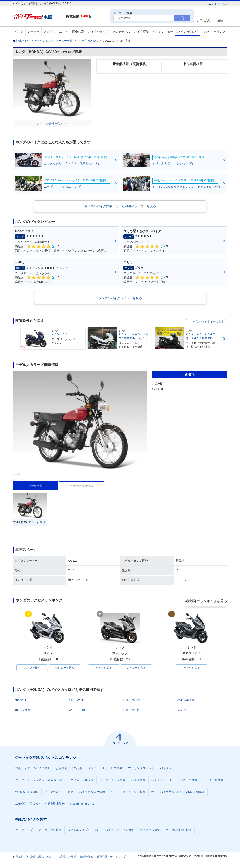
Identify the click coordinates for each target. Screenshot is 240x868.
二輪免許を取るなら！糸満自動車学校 (40, 805)
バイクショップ (98, 32)
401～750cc (23, 711)
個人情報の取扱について (40, 858)
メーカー (34, 32)
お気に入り (204, 20)
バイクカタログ (188, 32)
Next (224, 339)
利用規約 (18, 858)
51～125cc (76, 701)
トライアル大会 (213, 781)
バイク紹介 (138, 781)
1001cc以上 (131, 711)
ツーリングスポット (141, 769)
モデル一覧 (35, 486)
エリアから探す (150, 831)
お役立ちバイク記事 (69, 769)
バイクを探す (32, 668)
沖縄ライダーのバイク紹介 (33, 769)
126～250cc (131, 701)
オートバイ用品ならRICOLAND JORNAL (178, 793)
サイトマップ (218, 4)
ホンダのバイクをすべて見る (206, 322)
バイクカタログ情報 (92, 793)
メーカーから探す (50, 831)
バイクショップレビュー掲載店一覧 (39, 781)
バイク (19, 32)
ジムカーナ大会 (187, 781)
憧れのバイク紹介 (27, 793)
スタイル (49, 32)
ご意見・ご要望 (67, 858)
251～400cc (186, 701)
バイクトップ (24, 831)
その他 (182, 711)
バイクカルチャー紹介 (59, 793)
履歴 (220, 20)
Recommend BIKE (82, 805)
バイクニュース (161, 781)
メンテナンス (121, 32)
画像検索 (78, 32)
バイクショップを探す (119, 831)
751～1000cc (78, 711)
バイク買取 (141, 32)
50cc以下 (21, 701)
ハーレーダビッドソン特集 (128, 793)
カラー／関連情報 (82, 486)
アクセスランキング (81, 781)
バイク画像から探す (179, 831)
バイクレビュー (163, 32)
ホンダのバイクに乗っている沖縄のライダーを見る (120, 206)
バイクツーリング (214, 32)
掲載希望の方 (87, 858)
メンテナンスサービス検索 (105, 769)
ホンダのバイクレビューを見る (120, 298)
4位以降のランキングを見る (207, 601)
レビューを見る (65, 668)
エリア (64, 32)
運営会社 (102, 858)
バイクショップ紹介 (112, 781)
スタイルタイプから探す (83, 831)
